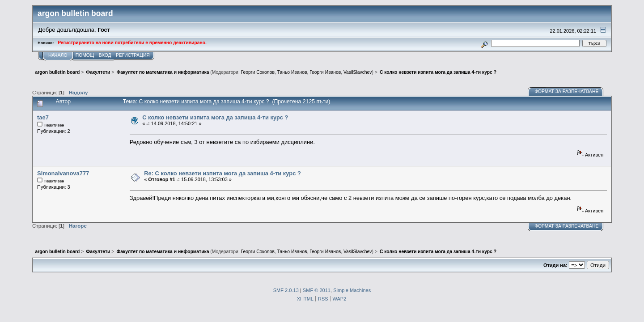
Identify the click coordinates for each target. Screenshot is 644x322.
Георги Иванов (325, 72)
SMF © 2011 (317, 290)
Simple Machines (352, 290)
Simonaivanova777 (63, 173)
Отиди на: (555, 265)
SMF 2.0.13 (286, 290)
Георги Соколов (258, 72)
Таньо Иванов (292, 72)
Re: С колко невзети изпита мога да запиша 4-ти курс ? (222, 173)
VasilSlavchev (358, 72)
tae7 (43, 117)
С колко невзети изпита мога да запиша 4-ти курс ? (215, 117)
